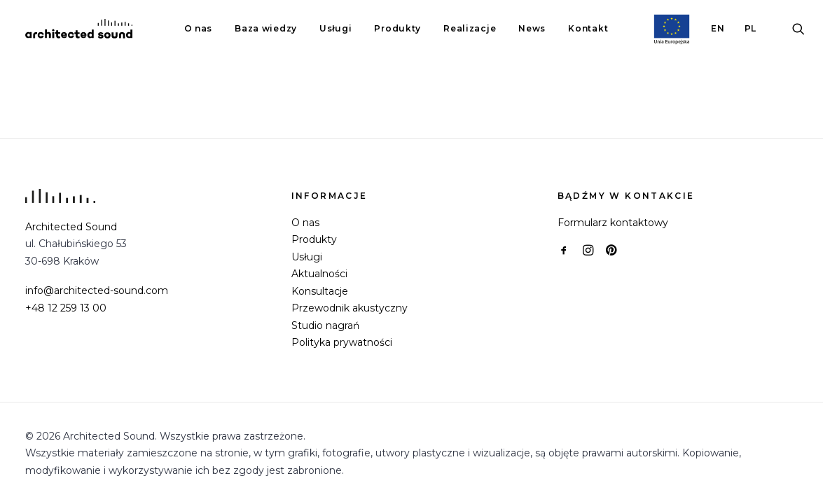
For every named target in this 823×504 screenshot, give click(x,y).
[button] (798, 29)
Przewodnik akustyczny (350, 308)
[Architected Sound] (79, 29)
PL (751, 28)
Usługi (336, 28)
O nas (199, 28)
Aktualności (319, 274)
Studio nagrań (325, 325)
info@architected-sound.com (97, 290)
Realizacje (470, 28)
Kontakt (588, 28)
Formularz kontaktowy (613, 223)
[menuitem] (199, 29)
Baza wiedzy (266, 28)
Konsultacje (320, 291)
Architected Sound (71, 227)
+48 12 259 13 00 (66, 308)
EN (718, 28)
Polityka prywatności (342, 342)
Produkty (397, 28)
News (532, 28)
